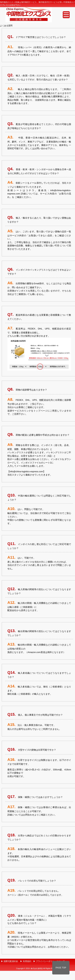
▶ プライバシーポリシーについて (49, 961)
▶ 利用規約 (26, 961)
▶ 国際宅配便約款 (10, 961)
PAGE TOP (61, 968)
